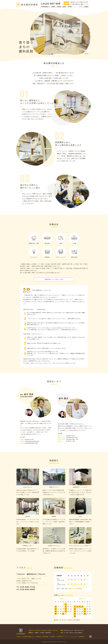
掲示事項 (70, 7)
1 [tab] (85, 54)
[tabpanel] (60, 34)
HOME (18, 637)
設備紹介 (64, 7)
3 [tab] (89, 54)
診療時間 (86, 7)
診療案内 (53, 7)
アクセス (81, 7)
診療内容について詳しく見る (54, 279)
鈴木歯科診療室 (27, 5)
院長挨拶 (59, 7)
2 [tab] (87, 54)
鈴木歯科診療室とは (45, 7)
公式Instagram (90, 637)
